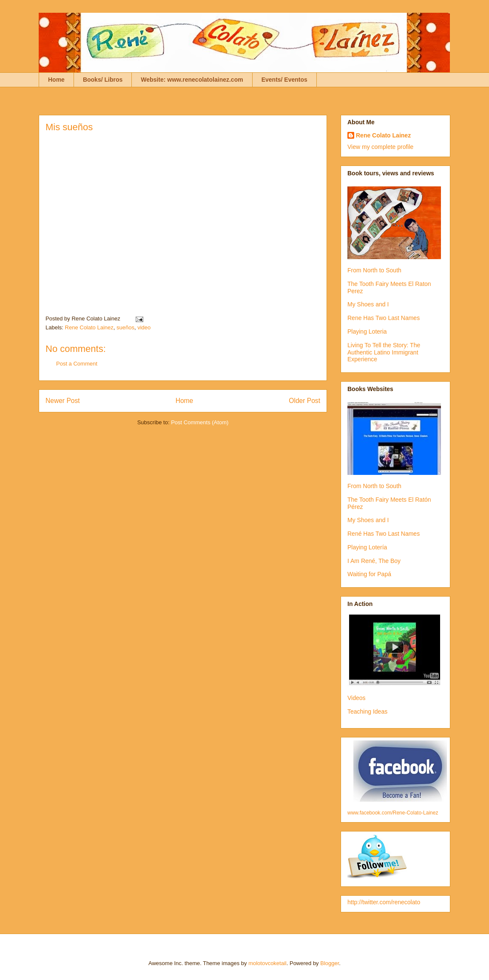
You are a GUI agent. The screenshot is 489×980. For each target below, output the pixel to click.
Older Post (304, 401)
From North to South (374, 270)
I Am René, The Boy (374, 561)
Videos (357, 698)
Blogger (330, 963)
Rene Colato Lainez (89, 327)
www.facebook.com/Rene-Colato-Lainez (393, 813)
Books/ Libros (103, 80)
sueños (125, 327)
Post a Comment (77, 364)
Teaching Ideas (367, 711)
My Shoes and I (368, 304)
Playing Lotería (367, 547)
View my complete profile (380, 147)
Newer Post (63, 401)
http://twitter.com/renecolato (384, 902)
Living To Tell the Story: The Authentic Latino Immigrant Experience (384, 352)
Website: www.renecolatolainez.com (192, 80)
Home (56, 80)
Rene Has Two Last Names (384, 318)
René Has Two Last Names (384, 534)
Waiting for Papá (369, 574)
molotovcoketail (267, 963)
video (144, 327)
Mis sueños (69, 127)
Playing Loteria (367, 331)
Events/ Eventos (284, 80)
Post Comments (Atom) (200, 422)
